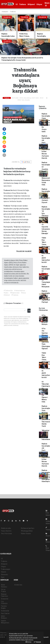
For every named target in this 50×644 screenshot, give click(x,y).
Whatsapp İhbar (27, 531)
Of (17, 4)
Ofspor (39, 4)
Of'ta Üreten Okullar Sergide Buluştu (45, 320)
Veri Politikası (7, 533)
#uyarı (6, 293)
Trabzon (23, 4)
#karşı (24, 293)
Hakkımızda (6, 528)
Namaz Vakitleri (5, 595)
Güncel (4, 572)
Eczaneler (5, 599)
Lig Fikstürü (4, 602)
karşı (17, 183)
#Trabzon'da (8, 290)
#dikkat (7, 295)
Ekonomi (5, 574)
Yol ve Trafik (3, 590)
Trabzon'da (8, 180)
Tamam (37, 642)
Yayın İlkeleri (6, 531)
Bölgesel (31, 4)
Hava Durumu (4, 586)
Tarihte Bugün (4, 607)
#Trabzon (15, 295)
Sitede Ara (18, 585)
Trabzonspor (6, 569)
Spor (3, 577)
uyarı (26, 232)
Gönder (29, 311)
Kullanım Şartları (28, 528)
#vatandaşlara (20, 290)
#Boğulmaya (15, 293)
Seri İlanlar (5, 613)
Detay (29, 642)
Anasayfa (5, 12)
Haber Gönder (26, 533)
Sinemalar (5, 611)
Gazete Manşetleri (5, 622)
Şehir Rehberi (4, 617)
